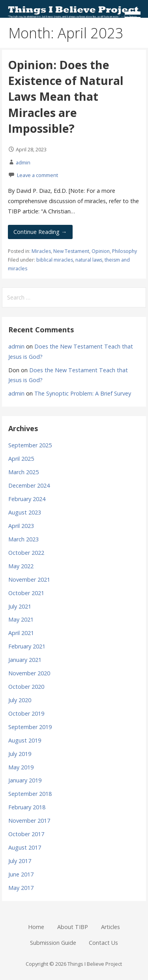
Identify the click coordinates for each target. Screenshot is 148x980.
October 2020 (26, 687)
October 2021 (26, 593)
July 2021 (20, 606)
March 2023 (23, 539)
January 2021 (25, 660)
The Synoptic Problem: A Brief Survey (83, 393)
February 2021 (27, 646)
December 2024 (29, 485)
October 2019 (26, 713)
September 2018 (30, 794)
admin (23, 162)
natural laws (89, 260)
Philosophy (125, 251)
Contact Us (103, 943)
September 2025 (30, 445)
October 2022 (26, 553)
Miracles (41, 251)
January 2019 (25, 780)
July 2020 (20, 700)
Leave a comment (37, 175)
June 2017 (21, 874)
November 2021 (29, 580)
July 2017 (20, 861)
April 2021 (21, 633)
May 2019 (21, 767)
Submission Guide (53, 943)
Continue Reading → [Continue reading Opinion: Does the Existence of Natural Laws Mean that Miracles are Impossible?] (40, 232)
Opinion (101, 251)
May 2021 (21, 619)
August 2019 (25, 740)
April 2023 (21, 526)
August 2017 (25, 847)
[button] (135, 14)
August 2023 (25, 512)
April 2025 (21, 459)
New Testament (71, 251)
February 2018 (27, 807)
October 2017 (26, 834)
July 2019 (20, 754)
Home (36, 927)
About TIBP (73, 927)
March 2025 (23, 472)
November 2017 (29, 821)
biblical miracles (55, 260)
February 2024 (27, 499)
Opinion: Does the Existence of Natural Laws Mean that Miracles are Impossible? (66, 96)
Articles (111, 927)
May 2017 (21, 888)
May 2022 (21, 566)
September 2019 (30, 727)
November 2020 (29, 673)
